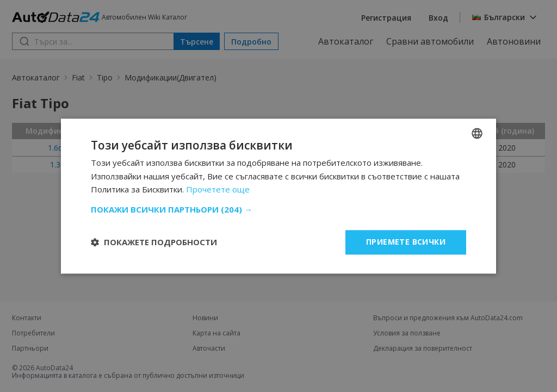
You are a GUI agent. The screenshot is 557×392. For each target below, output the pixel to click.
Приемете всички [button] (406, 242)
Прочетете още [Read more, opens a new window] (218, 190)
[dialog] (278, 196)
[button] (278, 209)
